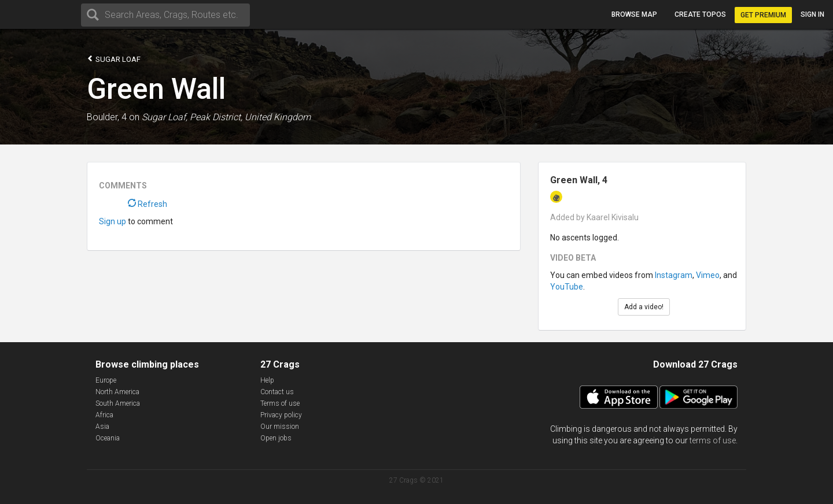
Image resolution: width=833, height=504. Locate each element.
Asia (102, 427)
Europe (106, 380)
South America (118, 403)
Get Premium (763, 15)
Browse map (634, 14)
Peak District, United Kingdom (250, 117)
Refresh (148, 204)
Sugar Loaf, (165, 117)
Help (267, 380)
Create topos (700, 14)
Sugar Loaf (114, 59)
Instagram (674, 275)
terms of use (713, 440)
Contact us (277, 392)
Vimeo (708, 275)
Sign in (812, 14)
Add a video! (644, 307)
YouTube (567, 287)
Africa (104, 415)
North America (117, 392)
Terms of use (280, 403)
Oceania (108, 438)
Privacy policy (281, 415)
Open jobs (276, 438)
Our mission (280, 427)
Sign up (113, 221)
